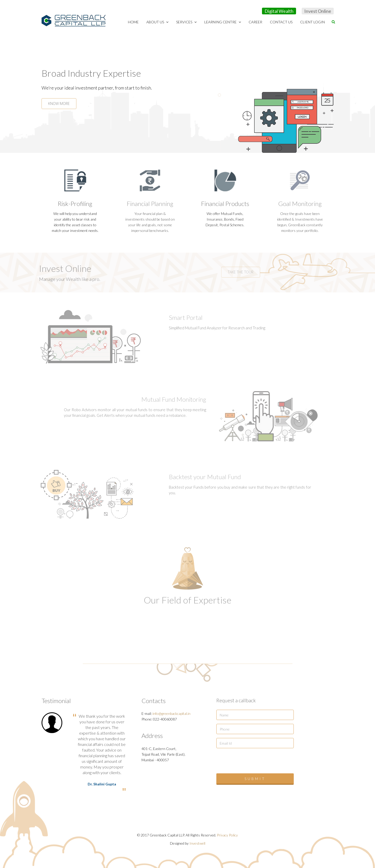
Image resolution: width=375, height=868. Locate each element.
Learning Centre (223, 22)
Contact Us (281, 22)
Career (255, 22)
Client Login (312, 22)
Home (133, 22)
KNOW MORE (58, 103)
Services (186, 22)
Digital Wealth (279, 11)
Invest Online (318, 11)
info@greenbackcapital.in (171, 713)
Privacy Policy (227, 835)
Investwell (197, 843)
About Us (157, 22)
